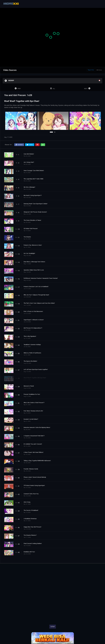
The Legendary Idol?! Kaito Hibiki (33, 179)
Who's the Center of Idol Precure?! (34, 403)
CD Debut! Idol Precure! (31, 229)
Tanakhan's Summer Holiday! (32, 345)
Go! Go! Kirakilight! (29, 253)
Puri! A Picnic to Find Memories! (33, 311)
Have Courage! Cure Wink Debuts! (34, 171)
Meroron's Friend (29, 386)
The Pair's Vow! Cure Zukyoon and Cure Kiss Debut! (39, 303)
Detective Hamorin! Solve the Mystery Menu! (37, 427)
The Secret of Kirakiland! (31, 510)
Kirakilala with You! (29, 552)
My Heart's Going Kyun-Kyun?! (33, 195)
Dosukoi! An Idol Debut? (31, 419)
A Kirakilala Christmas (30, 519)
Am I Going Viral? (29, 162)
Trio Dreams (27, 237)
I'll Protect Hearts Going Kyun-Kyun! (34, 486)
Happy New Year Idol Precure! (33, 527)
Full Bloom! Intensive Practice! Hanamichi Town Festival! (41, 278)
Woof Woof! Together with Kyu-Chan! (35, 378)
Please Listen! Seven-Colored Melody (35, 477)
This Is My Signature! (30, 336)
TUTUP (53, 627)
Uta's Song (27, 502)
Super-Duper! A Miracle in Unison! (34, 320)
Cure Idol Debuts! (29, 154)
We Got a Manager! (29, 187)
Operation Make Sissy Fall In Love (34, 270)
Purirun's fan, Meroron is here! (33, 245)
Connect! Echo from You (31, 494)
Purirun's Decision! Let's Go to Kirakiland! (36, 287)
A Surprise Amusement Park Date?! (34, 436)
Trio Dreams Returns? (30, 535)
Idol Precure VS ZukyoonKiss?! (33, 328)
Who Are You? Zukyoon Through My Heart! (36, 295)
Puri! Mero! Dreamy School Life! (33, 411)
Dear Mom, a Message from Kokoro (34, 262)
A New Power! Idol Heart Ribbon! (34, 452)
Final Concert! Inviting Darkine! (33, 544)
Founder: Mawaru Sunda (31, 469)
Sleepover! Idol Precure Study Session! (35, 212)
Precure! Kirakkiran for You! (32, 394)
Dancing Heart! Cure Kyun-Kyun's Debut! (36, 204)
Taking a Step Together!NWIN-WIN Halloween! (37, 461)
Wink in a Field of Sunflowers (32, 353)
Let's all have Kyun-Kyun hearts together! (36, 369)
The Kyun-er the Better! (30, 361)
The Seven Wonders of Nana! (32, 220)
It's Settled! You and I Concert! (33, 444)
